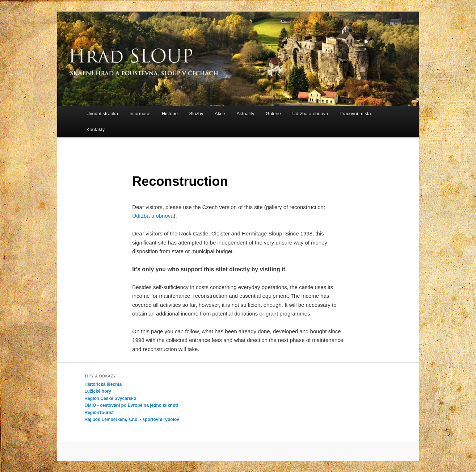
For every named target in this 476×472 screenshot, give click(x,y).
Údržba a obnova (310, 114)
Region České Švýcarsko (111, 398)
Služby (196, 114)
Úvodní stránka (102, 114)
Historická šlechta (103, 384)
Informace (140, 114)
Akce (220, 114)
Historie (170, 114)
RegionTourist (99, 413)
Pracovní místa (355, 114)
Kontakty (96, 130)
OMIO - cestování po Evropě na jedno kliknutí (131, 405)
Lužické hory (98, 391)
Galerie (273, 114)
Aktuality (245, 114)
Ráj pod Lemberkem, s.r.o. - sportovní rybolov (132, 419)
